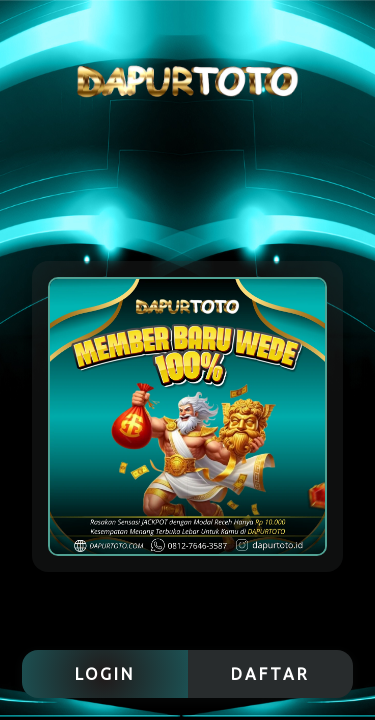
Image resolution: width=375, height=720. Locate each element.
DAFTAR (270, 674)
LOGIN (105, 674)
